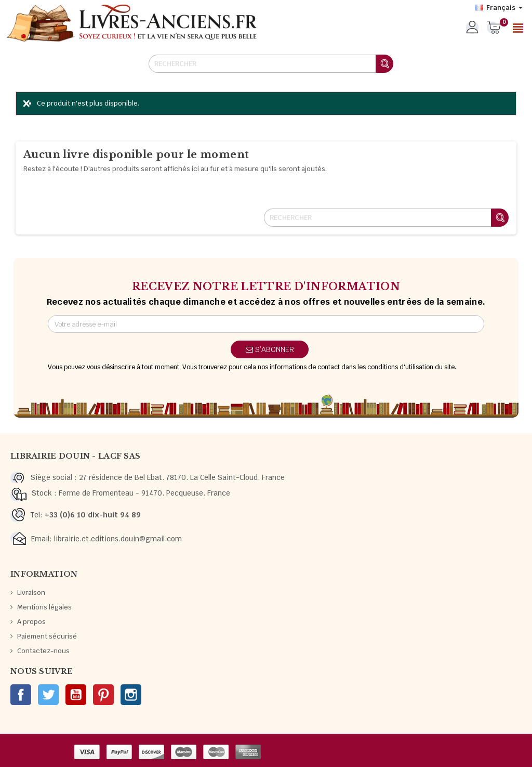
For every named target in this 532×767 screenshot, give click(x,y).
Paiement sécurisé (47, 636)
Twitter (48, 695)
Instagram (131, 695)
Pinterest (103, 695)
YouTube (76, 695)
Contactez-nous (43, 651)
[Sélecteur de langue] (499, 8)
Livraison (31, 593)
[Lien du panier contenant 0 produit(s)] (494, 28)
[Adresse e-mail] (266, 324)
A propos (31, 622)
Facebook (21, 695)
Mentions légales (44, 607)
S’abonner (270, 349)
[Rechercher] (271, 64)
